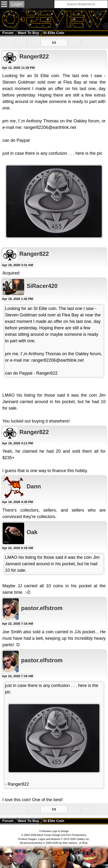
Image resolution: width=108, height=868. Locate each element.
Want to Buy (28, 33)
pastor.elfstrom (42, 608)
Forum (8, 33)
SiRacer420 (42, 286)
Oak (32, 532)
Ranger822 (34, 56)
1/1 (54, 43)
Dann (34, 486)
